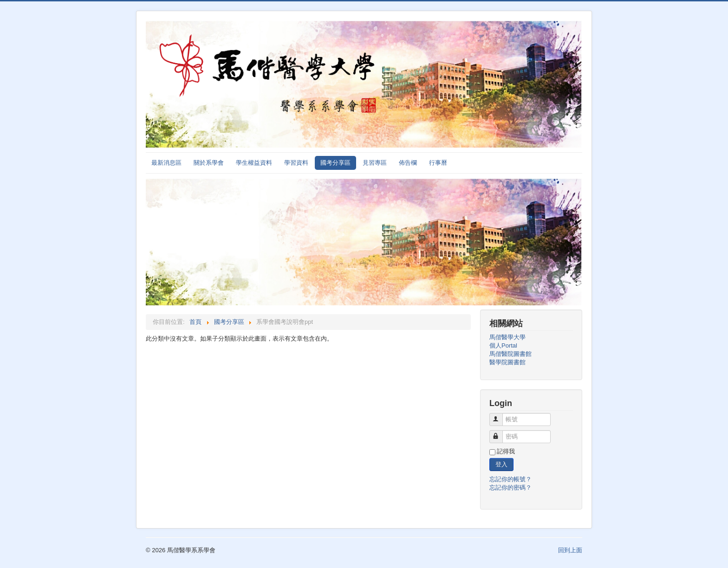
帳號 (500, 416)
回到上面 (570, 550)
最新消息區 (166, 163)
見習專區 (375, 163)
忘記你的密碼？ (510, 487)
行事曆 (438, 163)
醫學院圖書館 (507, 362)
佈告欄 (408, 163)
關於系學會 (209, 163)
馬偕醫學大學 (507, 337)
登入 (501, 464)
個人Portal (503, 345)
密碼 (500, 433)
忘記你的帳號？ (510, 479)
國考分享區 (335, 163)
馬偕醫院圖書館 (510, 354)
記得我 (506, 451)
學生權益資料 (254, 163)
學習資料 (296, 163)
